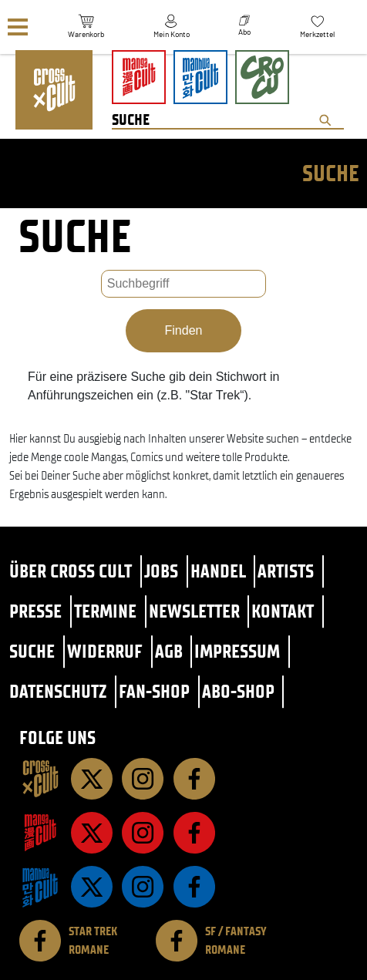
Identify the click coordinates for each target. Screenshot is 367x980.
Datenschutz (58, 691)
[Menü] (18, 27)
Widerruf (105, 651)
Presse (35, 611)
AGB (169, 651)
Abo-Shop (238, 691)
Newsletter (194, 611)
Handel (218, 571)
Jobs (161, 571)
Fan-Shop (154, 691)
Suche (32, 651)
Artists (286, 571)
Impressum (237, 651)
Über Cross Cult (71, 571)
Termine (105, 611)
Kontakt (283, 611)
